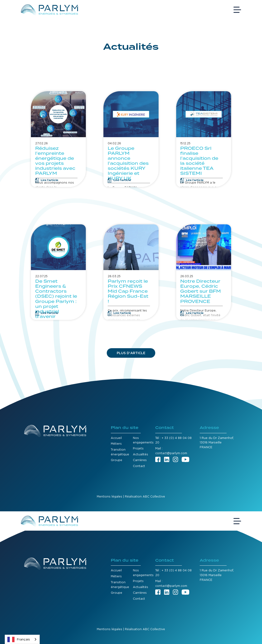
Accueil (116, 438)
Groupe (116, 460)
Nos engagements (143, 440)
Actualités (141, 454)
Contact (139, 466)
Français (19, 639)
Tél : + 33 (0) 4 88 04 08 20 (173, 440)
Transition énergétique (120, 452)
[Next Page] (131, 353)
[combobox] (22, 639)
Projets (138, 448)
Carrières (140, 460)
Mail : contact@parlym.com (171, 451)
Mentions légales (109, 496)
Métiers (116, 444)
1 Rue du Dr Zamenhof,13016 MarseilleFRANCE (217, 443)
